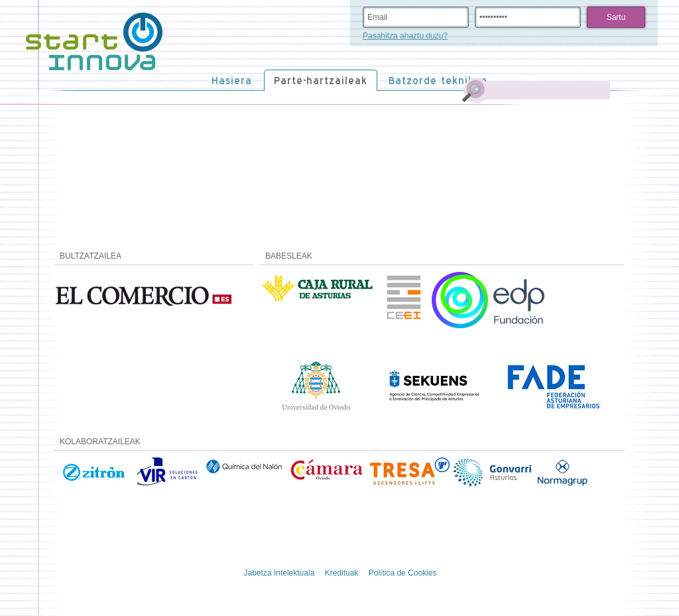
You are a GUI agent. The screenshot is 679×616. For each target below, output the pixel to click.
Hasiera (232, 81)
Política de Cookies (403, 573)
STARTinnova (94, 42)
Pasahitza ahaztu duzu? (405, 36)
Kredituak (342, 573)
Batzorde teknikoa (438, 81)
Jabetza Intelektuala (279, 573)
